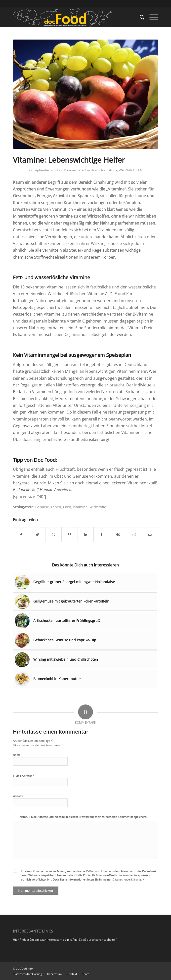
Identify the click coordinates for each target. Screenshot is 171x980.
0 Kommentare (72, 170)
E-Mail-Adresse (24, 776)
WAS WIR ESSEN (131, 170)
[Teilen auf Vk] (118, 535)
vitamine (80, 507)
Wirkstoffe (98, 507)
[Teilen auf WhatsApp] (53, 535)
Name (18, 755)
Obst (67, 507)
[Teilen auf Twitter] (37, 535)
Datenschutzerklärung (127, 879)
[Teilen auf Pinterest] (70, 535)
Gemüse (42, 507)
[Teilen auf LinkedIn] (86, 535)
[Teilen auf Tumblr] (102, 535)
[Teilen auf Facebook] (21, 535)
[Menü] (151, 17)
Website (18, 796)
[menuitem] (140, 17)
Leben (56, 507)
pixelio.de (65, 490)
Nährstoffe (109, 170)
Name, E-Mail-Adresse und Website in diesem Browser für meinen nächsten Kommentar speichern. (84, 817)
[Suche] (140, 17)
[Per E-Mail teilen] (150, 535)
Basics (95, 170)
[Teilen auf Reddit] (134, 535)
